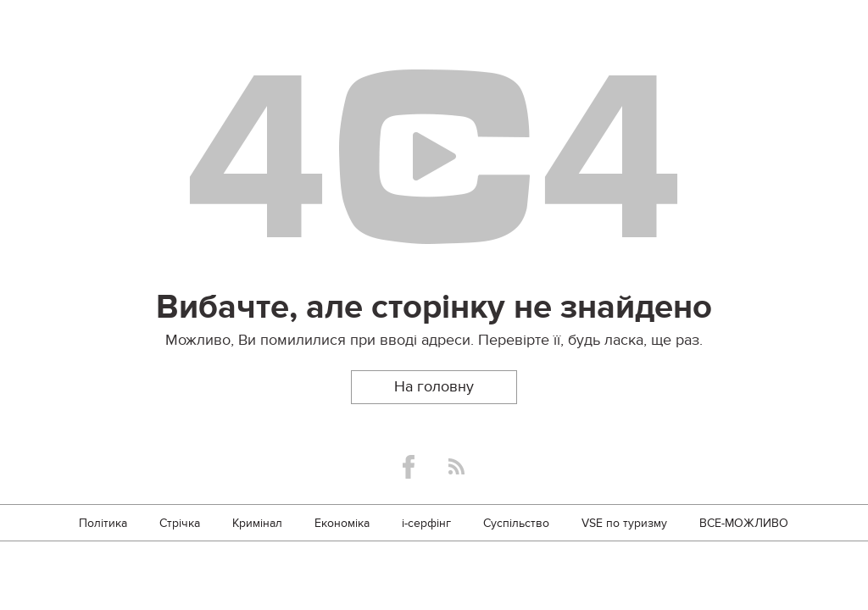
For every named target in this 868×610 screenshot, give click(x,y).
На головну (434, 387)
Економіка (342, 523)
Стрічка (180, 523)
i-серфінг (426, 523)
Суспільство (516, 523)
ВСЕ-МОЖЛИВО (744, 523)
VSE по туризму (624, 523)
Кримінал (257, 523)
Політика (103, 523)
